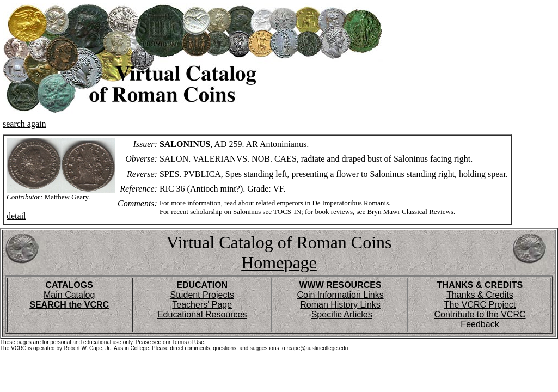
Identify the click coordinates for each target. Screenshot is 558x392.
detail (16, 216)
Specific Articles (342, 314)
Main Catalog (69, 295)
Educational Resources (202, 314)
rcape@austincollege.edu (317, 348)
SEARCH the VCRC (69, 305)
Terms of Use (188, 342)
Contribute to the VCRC (480, 314)
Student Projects (202, 295)
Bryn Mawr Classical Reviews (410, 212)
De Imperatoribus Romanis (350, 203)
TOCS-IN (287, 212)
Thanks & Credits (480, 295)
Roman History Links (340, 305)
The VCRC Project (480, 305)
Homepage (279, 262)
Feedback (480, 324)
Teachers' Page (202, 305)
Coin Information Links (340, 295)
